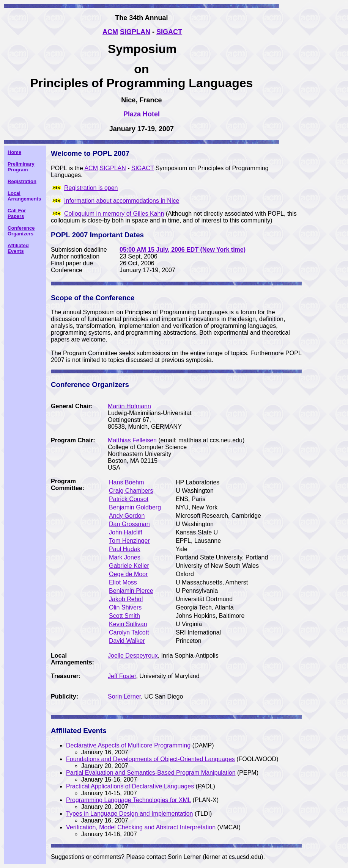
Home (14, 152)
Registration (22, 181)
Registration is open (91, 188)
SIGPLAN (113, 168)
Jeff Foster (122, 676)
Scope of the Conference (93, 298)
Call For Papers (17, 213)
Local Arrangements (24, 196)
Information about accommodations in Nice (122, 201)
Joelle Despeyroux (133, 656)
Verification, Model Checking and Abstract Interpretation (141, 827)
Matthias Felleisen (132, 440)
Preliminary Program (21, 167)
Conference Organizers (21, 231)
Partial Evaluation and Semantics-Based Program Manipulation (151, 773)
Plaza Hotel (142, 114)
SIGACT (143, 168)
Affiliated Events (18, 248)
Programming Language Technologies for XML (128, 800)
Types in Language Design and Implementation (129, 814)
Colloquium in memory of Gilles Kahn (114, 214)
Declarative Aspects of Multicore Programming (128, 745)
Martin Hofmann (129, 406)
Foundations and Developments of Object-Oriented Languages (150, 759)
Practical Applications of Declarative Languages (130, 786)
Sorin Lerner (124, 696)
